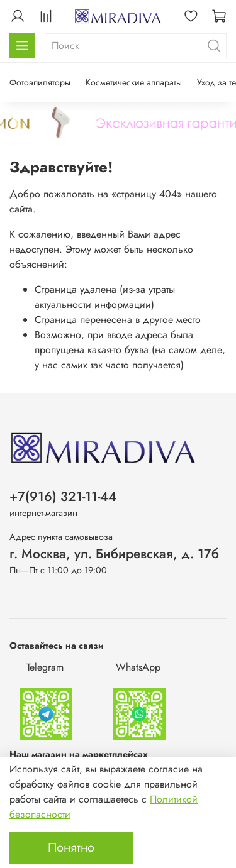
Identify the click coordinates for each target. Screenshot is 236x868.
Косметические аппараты (134, 82)
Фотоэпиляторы (40, 82)
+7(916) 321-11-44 (63, 497)
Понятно (71, 848)
